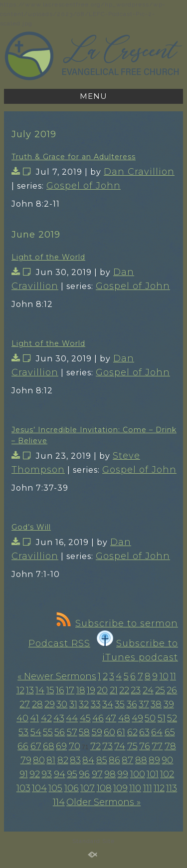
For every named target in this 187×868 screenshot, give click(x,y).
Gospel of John (84, 186)
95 (72, 774)
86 (114, 760)
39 (169, 704)
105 (55, 788)
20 (102, 690)
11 (173, 676)
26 (172, 690)
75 (132, 746)
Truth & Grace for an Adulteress (74, 157)
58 (84, 732)
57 (72, 732)
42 (46, 718)
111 (148, 788)
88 (141, 760)
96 (84, 774)
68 (49, 746)
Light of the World (48, 257)
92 (35, 774)
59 (97, 732)
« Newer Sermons (57, 676)
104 (39, 788)
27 (25, 704)
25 (160, 690)
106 (72, 788)
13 (30, 690)
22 (124, 690)
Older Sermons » (103, 802)
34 (108, 704)
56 (60, 732)
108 (104, 788)
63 (144, 732)
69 (61, 746)
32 (84, 704)
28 (37, 704)
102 (167, 774)
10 (164, 676)
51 (162, 718)
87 (127, 760)
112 (159, 788)
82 (63, 760)
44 (72, 718)
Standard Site (93, 841)
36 (132, 704)
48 (124, 718)
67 (36, 746)
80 (39, 760)
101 (153, 774)
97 (97, 774)
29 (50, 704)
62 (132, 732)
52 (172, 718)
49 (137, 718)
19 (91, 690)
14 (40, 690)
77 (157, 746)
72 (95, 746)
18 (81, 690)
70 (75, 746)
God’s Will (31, 527)
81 (51, 760)
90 (167, 760)
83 (75, 760)
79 (26, 760)
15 (50, 690)
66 (23, 746)
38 (156, 704)
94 (60, 774)
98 (110, 774)
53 (23, 732)
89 (154, 760)
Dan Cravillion (139, 172)
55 (48, 732)
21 (114, 690)
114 (59, 802)
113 (172, 788)
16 (60, 690)
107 (88, 788)
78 (170, 746)
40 (22, 718)
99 (123, 774)
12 (20, 690)
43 (59, 718)
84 (88, 760)
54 (36, 732)
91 (24, 774)
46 (98, 718)
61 (121, 732)
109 (120, 788)
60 (109, 732)
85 (102, 760)
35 (120, 704)
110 (135, 788)
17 (70, 690)
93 (47, 774)
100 (138, 774)
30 (62, 704)
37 (144, 704)
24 (148, 690)
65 (170, 732)
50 (150, 718)
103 (23, 788)
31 (73, 704)
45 (85, 718)
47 (111, 718)
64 (157, 732)
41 (34, 718)
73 (107, 746)
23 (136, 690)
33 (96, 704)
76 (145, 746)
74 (120, 746)
